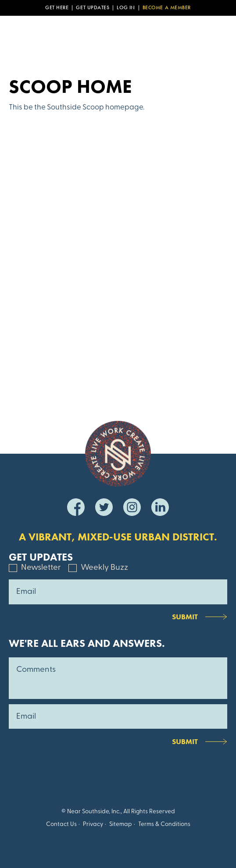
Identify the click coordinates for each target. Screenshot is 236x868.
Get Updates (93, 8)
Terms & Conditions (164, 824)
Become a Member (167, 8)
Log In (126, 8)
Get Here (57, 8)
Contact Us (61, 824)
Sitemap (121, 824)
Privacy (93, 824)
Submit (185, 617)
